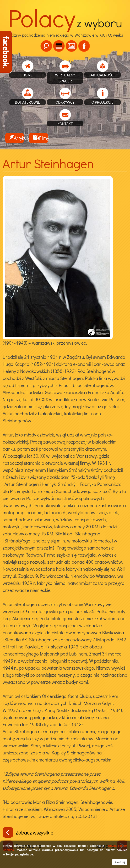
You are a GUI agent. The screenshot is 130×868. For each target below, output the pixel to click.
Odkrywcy (65, 102)
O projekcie (102, 102)
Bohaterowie (28, 102)
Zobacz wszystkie (28, 832)
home (28, 75)
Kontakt (65, 124)
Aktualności (103, 75)
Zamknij (120, 862)
